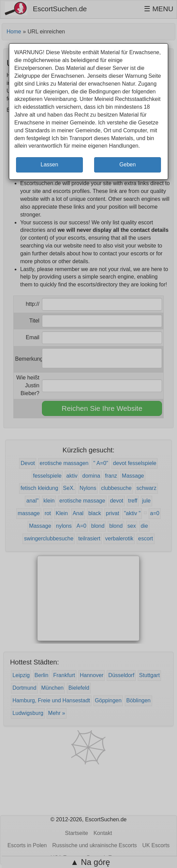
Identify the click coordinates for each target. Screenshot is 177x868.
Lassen (49, 164)
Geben (128, 164)
